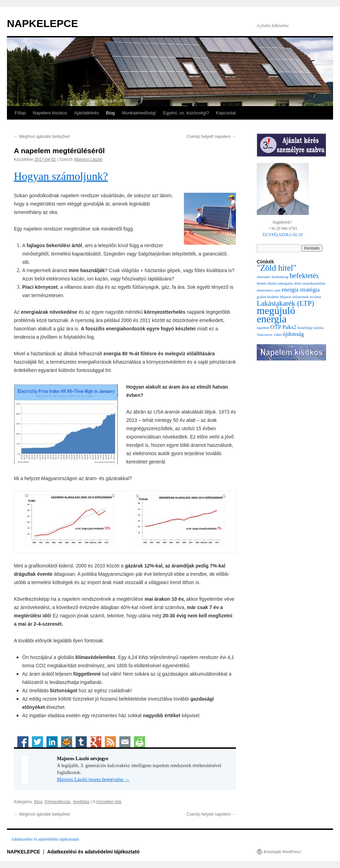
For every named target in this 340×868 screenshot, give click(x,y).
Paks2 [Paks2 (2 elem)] (289, 327)
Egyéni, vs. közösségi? (186, 113)
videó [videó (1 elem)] (278, 335)
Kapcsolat (226, 113)
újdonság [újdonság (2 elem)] (293, 334)
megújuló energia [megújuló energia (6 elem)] (276, 315)
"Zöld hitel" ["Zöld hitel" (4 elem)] (277, 268)
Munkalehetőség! (139, 113)
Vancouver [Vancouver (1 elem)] (265, 335)
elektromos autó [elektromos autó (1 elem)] (269, 290)
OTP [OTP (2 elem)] (276, 327)
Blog (110, 113)
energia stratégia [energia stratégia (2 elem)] (300, 290)
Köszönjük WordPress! (282, 852)
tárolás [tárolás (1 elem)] (318, 328)
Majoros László (89, 159)
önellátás (81, 802)
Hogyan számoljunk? (61, 176)
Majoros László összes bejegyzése (93, 779)
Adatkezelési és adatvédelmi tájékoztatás (45, 839)
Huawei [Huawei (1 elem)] (286, 297)
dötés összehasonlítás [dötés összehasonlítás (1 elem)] (310, 283)
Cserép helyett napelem (211, 137)
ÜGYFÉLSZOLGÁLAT (283, 235)
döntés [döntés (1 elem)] (262, 283)
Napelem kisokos (50, 113)
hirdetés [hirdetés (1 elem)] (273, 297)
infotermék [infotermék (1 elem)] (301, 297)
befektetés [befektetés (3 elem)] (304, 276)
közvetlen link (109, 802)
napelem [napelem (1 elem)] (263, 328)
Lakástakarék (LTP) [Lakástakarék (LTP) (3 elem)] (285, 303)
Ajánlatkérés (87, 113)
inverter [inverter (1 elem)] (316, 297)
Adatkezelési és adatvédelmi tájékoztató (93, 852)
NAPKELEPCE (42, 23)
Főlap (20, 113)
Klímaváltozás (58, 802)
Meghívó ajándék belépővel (42, 137)
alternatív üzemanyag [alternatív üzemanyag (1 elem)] (273, 277)
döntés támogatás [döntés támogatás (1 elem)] (280, 283)
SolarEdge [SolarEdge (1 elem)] (305, 328)
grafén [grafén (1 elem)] (261, 297)
